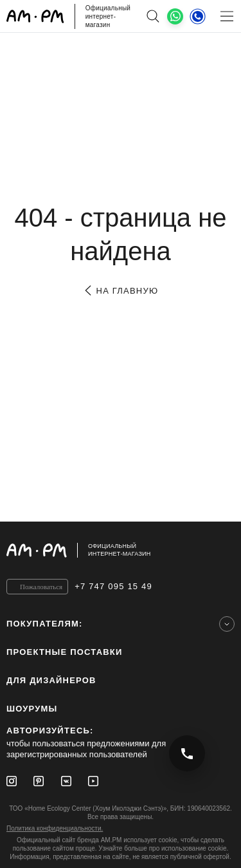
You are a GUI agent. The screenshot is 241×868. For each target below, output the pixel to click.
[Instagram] (12, 781)
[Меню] (227, 16)
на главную (121, 291)
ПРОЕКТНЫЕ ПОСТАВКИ (65, 652)
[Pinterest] (39, 781)
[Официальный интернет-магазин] (121, 550)
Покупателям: (45, 624)
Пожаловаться (41, 587)
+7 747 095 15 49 (113, 586)
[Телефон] (198, 16)
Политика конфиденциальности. (55, 828)
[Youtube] (93, 781)
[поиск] (153, 16)
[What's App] (175, 16)
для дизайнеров (51, 680)
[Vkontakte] (66, 781)
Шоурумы (32, 709)
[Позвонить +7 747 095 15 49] (187, 753)
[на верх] (222, 550)
